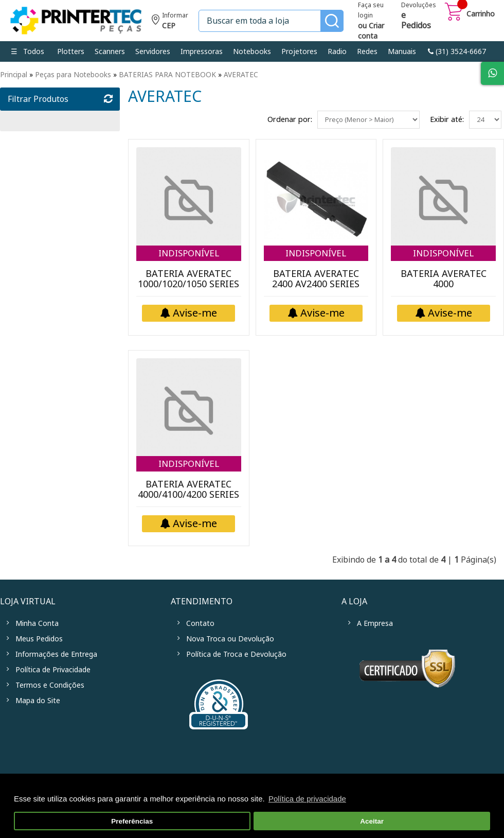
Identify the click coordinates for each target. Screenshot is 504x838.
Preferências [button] (132, 821)
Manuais (402, 51)
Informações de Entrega (56, 654)
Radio (337, 51)
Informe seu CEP (170, 22)
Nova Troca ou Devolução (230, 639)
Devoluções (419, 16)
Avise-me (188, 313)
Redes (367, 51)
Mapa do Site (38, 701)
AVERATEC (241, 75)
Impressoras (202, 51)
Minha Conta (37, 623)
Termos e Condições (50, 685)
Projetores (299, 51)
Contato (200, 623)
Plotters (71, 51)
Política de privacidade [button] (307, 799)
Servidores (153, 51)
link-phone (457, 51)
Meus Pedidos (39, 639)
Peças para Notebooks (73, 75)
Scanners (110, 51)
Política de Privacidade (53, 670)
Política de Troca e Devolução (236, 654)
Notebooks (252, 51)
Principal (14, 75)
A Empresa (375, 623)
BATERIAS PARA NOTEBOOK (167, 75)
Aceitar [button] (372, 821)
